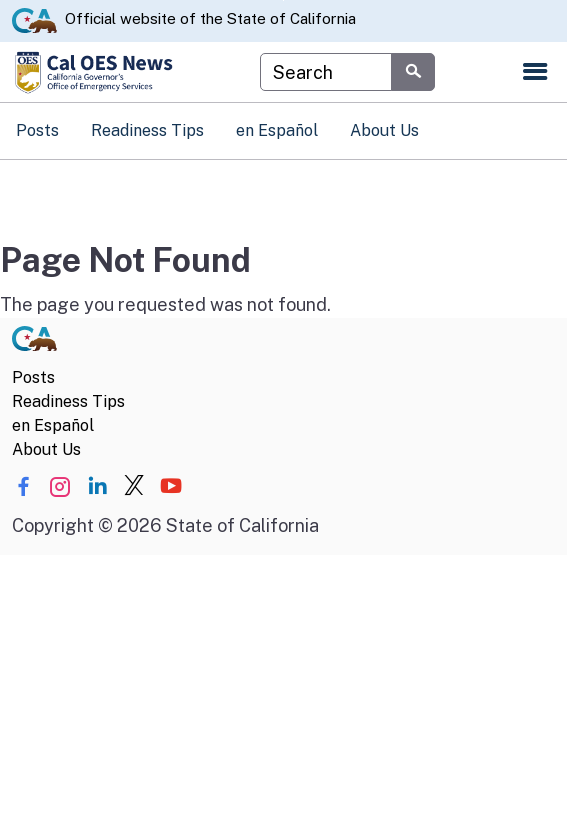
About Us (384, 130)
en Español (277, 130)
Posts (37, 130)
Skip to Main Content (283, 0)
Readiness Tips (147, 130)
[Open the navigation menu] (535, 72)
